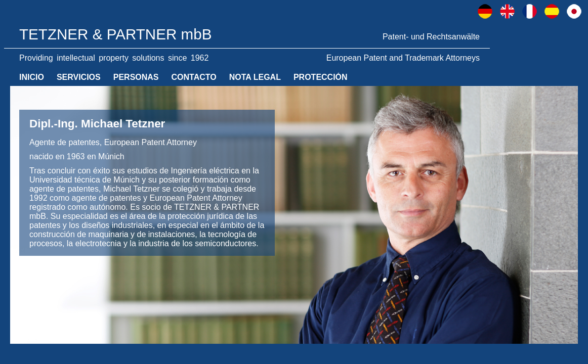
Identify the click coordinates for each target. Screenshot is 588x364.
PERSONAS (136, 77)
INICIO (32, 77)
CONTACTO (194, 77)
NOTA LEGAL (255, 77)
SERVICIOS (79, 77)
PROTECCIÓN (321, 77)
